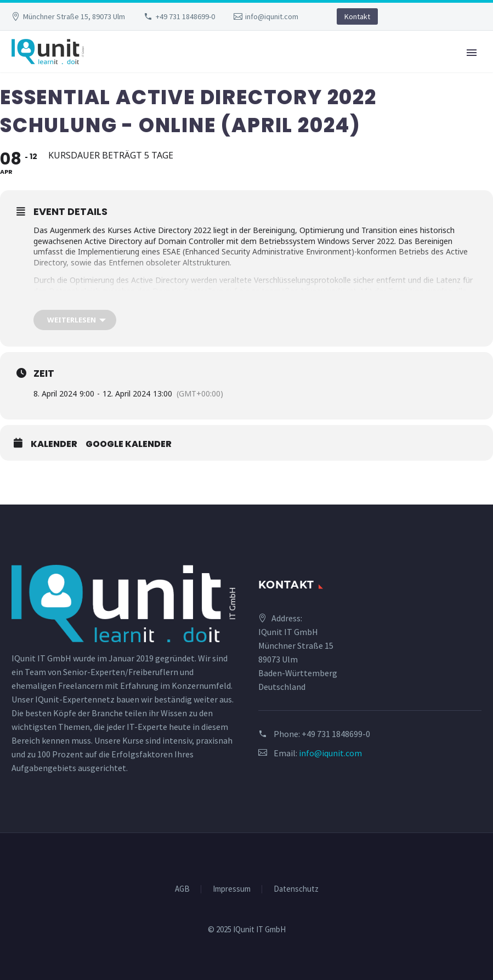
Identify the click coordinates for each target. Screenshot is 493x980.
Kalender (54, 444)
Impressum (232, 889)
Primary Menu (472, 53)
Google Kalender (129, 444)
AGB (182, 889)
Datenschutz (296, 889)
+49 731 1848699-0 (185, 16)
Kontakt (357, 16)
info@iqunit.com (272, 16)
